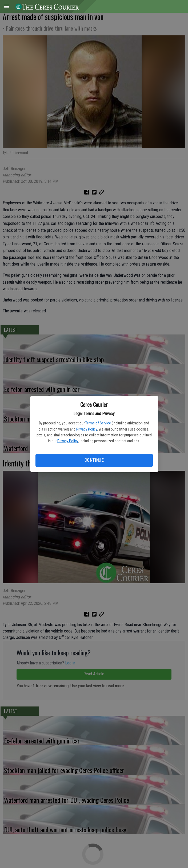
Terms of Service (98, 423)
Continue (94, 460)
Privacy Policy (87, 429)
